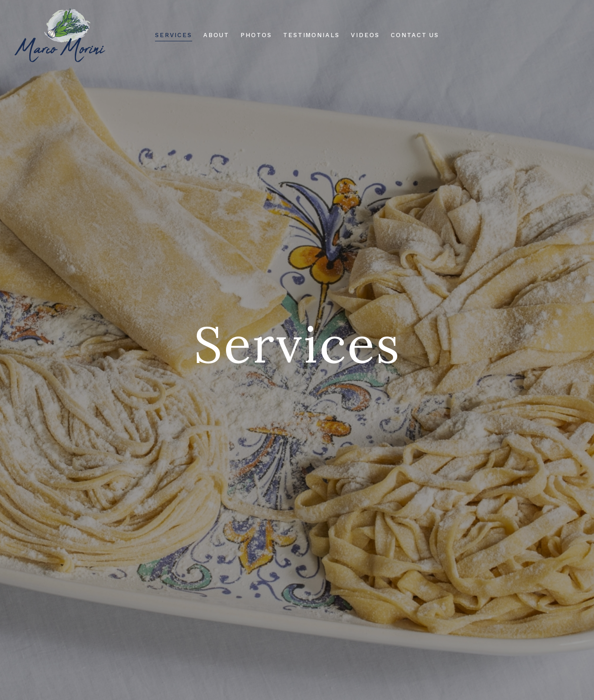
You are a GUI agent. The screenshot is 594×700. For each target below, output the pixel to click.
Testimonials (311, 35)
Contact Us (415, 35)
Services (174, 35)
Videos (365, 35)
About (216, 35)
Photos (256, 35)
